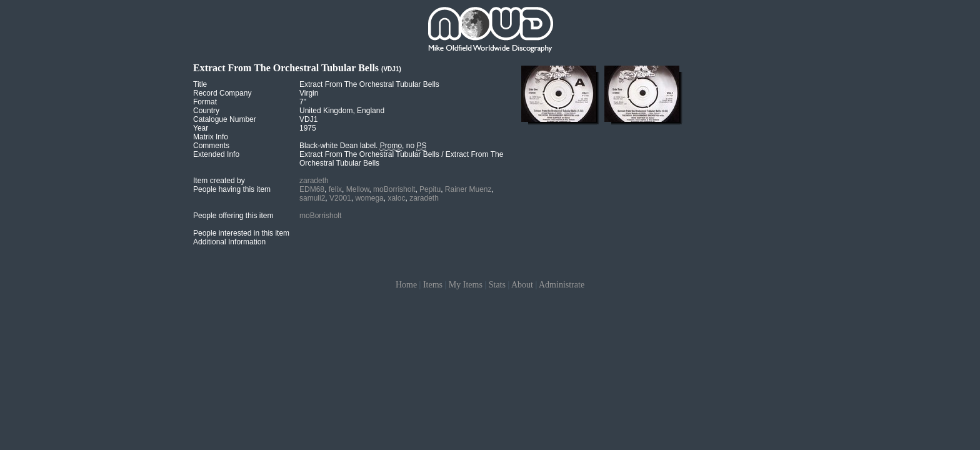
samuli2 (312, 198)
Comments (211, 146)
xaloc (396, 198)
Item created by (219, 181)
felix (335, 189)
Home (406, 285)
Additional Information (229, 242)
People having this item (232, 189)
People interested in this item (241, 233)
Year (201, 128)
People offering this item (233, 216)
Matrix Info (211, 137)
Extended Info (216, 154)
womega (369, 198)
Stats (497, 285)
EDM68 (312, 189)
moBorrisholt (394, 189)
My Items (466, 285)
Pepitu (430, 189)
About (522, 285)
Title (200, 84)
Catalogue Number (225, 119)
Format (205, 102)
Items (433, 285)
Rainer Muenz (468, 189)
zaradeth (314, 181)
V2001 (340, 198)
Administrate (562, 285)
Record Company (222, 93)
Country (206, 111)
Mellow (358, 189)
